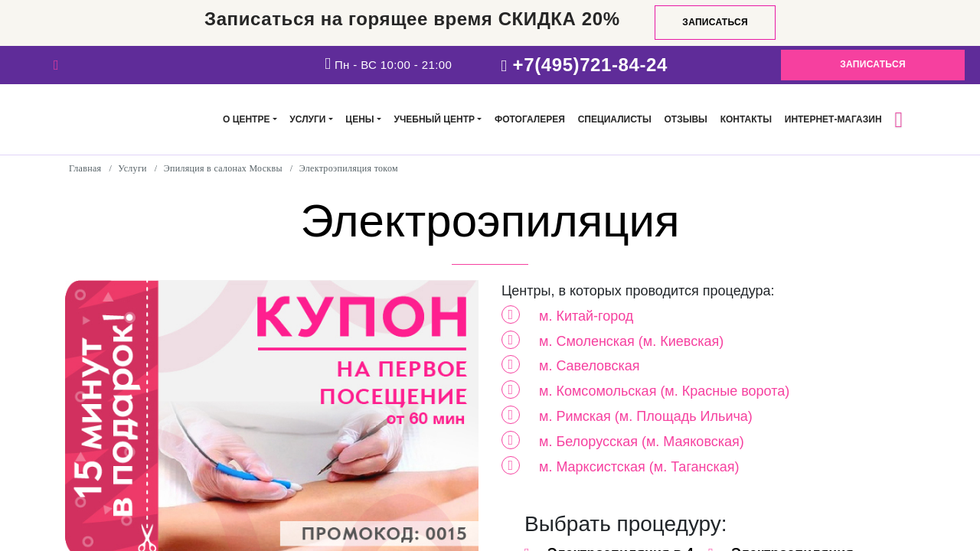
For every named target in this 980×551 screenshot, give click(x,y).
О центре (246, 119)
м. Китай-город (586, 316)
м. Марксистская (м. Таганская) (639, 467)
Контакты (746, 119)
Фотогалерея (530, 119)
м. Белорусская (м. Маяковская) (642, 442)
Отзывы (685, 119)
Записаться (715, 22)
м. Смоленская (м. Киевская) (631, 341)
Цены (359, 119)
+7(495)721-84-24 (590, 65)
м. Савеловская (589, 366)
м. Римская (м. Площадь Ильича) (646, 416)
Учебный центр (434, 119)
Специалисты (615, 119)
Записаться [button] (873, 64)
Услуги (307, 119)
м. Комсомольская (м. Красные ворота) (664, 391)
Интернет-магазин (833, 119)
